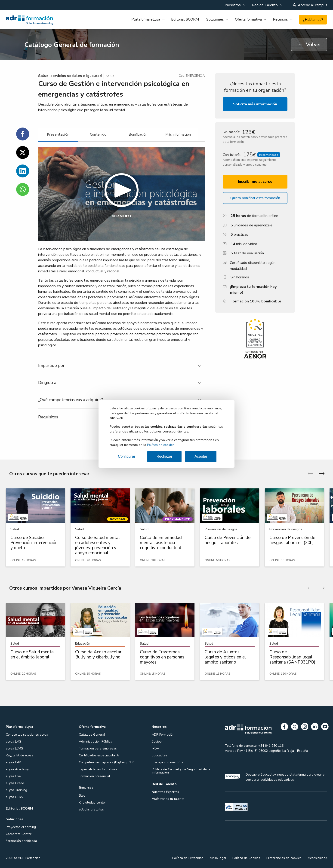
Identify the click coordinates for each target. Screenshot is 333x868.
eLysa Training (16, 790)
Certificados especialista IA (99, 755)
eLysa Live (13, 776)
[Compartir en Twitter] (23, 152)
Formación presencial (94, 776)
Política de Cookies (246, 858)
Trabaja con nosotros (167, 762)
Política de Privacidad (188, 858)
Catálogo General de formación (72, 45)
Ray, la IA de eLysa (20, 755)
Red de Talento (265, 5)
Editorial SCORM (185, 19)
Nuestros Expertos (165, 792)
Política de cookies (161, 445)
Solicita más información (255, 104)
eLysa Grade (15, 783)
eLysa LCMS (14, 748)
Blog (82, 796)
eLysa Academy (17, 769)
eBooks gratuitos (91, 809)
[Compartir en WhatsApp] (23, 189)
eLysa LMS (14, 742)
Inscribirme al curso (255, 182)
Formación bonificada (21, 841)
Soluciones (215, 19)
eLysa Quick (15, 797)
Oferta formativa (248, 19)
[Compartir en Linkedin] (23, 171)
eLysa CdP (13, 762)
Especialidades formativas (98, 769)
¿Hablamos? (313, 20)
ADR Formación (163, 735)
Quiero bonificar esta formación (255, 198)
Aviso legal (218, 858)
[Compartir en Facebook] (23, 134)
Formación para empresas (98, 748)
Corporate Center (19, 834)
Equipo (157, 742)
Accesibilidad (318, 858)
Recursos (280, 19)
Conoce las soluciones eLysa (27, 735)
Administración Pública (96, 742)
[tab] (58, 135)
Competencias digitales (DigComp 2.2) (107, 762)
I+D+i (156, 748)
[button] (121, 194)
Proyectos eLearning (21, 827)
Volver (310, 45)
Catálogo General (92, 735)
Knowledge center (92, 803)
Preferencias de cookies (284, 858)
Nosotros (233, 5)
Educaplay (159, 755)
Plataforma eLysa (146, 19)
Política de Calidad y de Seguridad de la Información (181, 771)
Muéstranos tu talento (168, 799)
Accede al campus (310, 5)
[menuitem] (235, 5)
